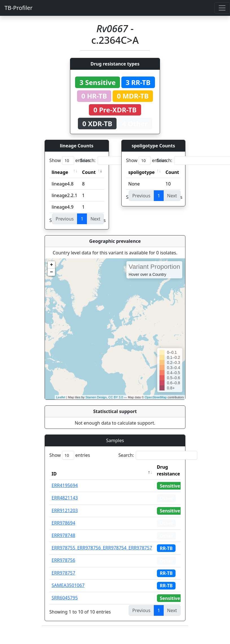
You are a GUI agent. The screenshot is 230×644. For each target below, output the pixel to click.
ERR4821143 (65, 498)
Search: (120, 161)
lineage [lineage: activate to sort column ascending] (60, 172)
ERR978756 (63, 560)
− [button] (52, 272)
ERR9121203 (65, 510)
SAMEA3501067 (68, 585)
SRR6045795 (65, 598)
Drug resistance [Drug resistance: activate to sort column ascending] (168, 470)
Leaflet (61, 397)
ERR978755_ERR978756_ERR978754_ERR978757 (102, 548)
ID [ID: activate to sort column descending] (54, 474)
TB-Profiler (18, 8)
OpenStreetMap (156, 397)
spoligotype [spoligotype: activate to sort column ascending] (142, 172)
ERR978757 (63, 573)
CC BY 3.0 (116, 397)
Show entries (70, 161)
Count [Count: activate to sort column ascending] (89, 172)
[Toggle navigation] (222, 8)
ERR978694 (63, 523)
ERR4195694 (65, 485)
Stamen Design (96, 397)
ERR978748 (63, 535)
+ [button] (52, 265)
